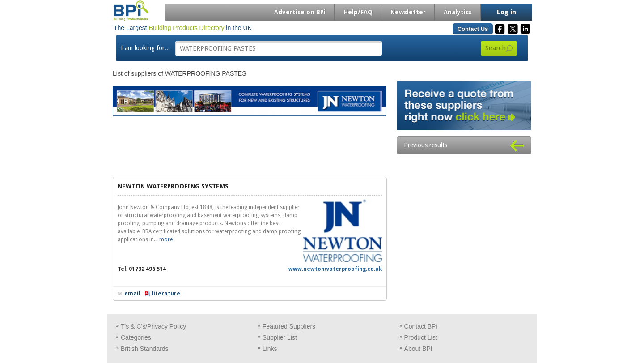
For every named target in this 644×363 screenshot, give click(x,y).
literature (166, 294)
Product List (421, 337)
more (166, 239)
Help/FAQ (358, 12)
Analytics (458, 12)
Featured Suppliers (289, 326)
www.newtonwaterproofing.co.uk (335, 269)
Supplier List (280, 337)
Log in (506, 12)
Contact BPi (421, 326)
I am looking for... (145, 48)
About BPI (418, 349)
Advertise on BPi (300, 12)
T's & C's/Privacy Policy (153, 326)
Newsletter (408, 12)
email (132, 294)
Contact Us (473, 29)
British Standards (145, 349)
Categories (136, 337)
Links (270, 349)
